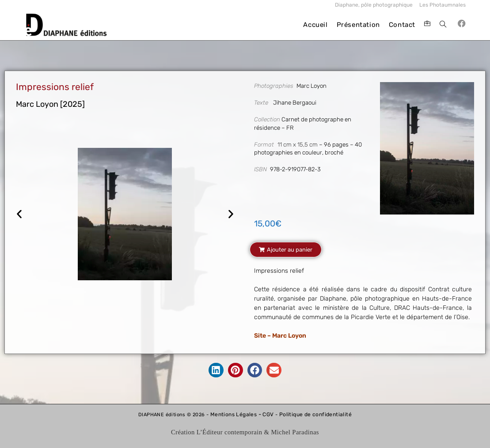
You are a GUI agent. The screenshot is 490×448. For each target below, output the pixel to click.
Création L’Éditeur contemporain (217, 432)
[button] (19, 214)
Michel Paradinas (295, 432)
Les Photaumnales (443, 5)
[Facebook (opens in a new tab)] (462, 24)
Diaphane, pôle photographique (374, 5)
